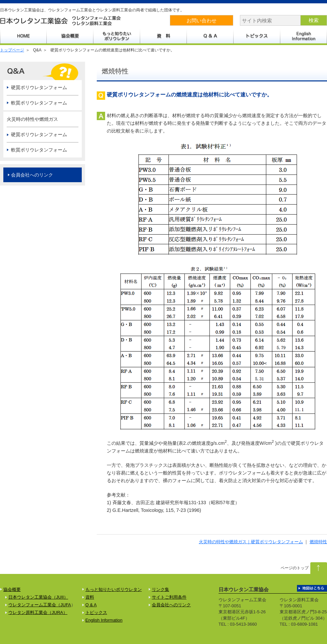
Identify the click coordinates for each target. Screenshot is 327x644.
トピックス (257, 36)
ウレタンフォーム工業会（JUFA (40, 605)
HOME (23, 36)
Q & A (91, 605)
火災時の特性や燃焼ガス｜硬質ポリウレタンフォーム (251, 542)
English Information (304, 36)
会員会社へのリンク (32, 175)
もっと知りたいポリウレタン (117, 36)
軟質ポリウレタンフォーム (39, 103)
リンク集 (160, 589)
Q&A (210, 36)
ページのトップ (295, 568)
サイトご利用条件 (169, 597)
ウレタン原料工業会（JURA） (38, 612)
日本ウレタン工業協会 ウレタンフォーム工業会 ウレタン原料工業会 (61, 21)
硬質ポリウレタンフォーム (39, 87)
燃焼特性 (318, 542)
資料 (163, 36)
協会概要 (70, 36)
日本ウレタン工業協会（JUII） (38, 597)
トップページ (12, 50)
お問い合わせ (202, 21)
